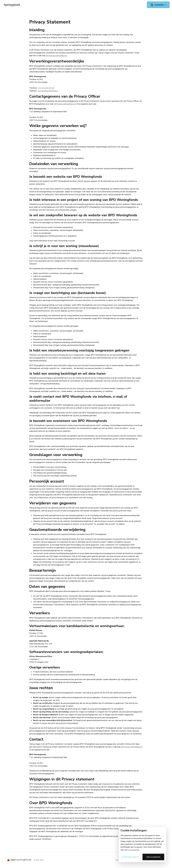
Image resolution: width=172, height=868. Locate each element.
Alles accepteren (153, 857)
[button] (158, 5)
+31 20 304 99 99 (46, 88)
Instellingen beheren (130, 857)
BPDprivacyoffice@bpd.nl (57, 56)
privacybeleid (134, 850)
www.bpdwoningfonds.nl (48, 91)
